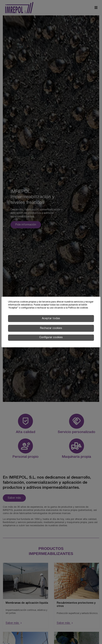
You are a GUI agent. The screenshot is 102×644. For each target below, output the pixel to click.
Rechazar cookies (51, 328)
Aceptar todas (51, 319)
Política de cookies (78, 308)
